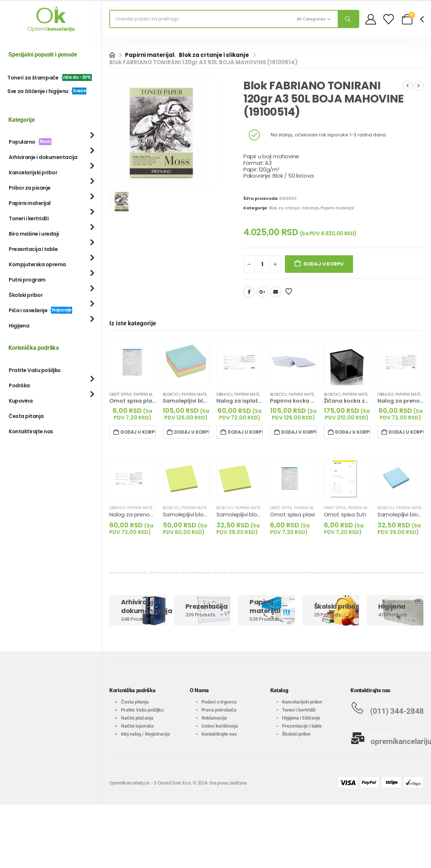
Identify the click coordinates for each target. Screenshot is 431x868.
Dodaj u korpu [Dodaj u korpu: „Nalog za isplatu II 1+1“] (245, 432)
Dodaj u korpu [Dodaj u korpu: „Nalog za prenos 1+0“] (406, 432)
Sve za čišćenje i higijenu (47, 91)
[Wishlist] (389, 19)
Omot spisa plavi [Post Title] (292, 514)
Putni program (27, 280)
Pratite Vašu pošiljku (35, 370)
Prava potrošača (219, 710)
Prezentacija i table (33, 249)
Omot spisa (120, 394)
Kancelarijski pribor (33, 173)
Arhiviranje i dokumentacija (43, 157)
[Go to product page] (132, 362)
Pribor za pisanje (30, 188)
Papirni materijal (337, 208)
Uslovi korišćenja (220, 726)
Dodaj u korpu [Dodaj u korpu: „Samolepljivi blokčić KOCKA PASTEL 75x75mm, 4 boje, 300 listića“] (192, 432)
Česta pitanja (26, 416)
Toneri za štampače (50, 78)
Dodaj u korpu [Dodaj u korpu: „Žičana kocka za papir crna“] (353, 432)
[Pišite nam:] (387, 738)
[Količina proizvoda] (262, 264)
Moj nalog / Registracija (145, 734)
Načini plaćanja (137, 718)
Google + (262, 292)
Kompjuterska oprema (37, 264)
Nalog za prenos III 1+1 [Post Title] (138, 514)
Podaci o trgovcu (219, 702)
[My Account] (371, 19)
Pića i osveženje (40, 310)
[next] (419, 86)
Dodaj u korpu (324, 264)
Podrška (19, 385)
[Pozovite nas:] (387, 708)
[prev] (408, 86)
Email (276, 292)
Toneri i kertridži (29, 218)
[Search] (348, 19)
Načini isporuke (137, 726)
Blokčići (171, 394)
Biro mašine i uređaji (34, 234)
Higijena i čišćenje (301, 718)
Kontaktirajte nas (31, 431)
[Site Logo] (51, 19)
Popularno (30, 142)
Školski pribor (26, 295)
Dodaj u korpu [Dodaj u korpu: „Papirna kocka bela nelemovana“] (299, 432)
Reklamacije (214, 718)
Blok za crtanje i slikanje (294, 208)
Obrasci (224, 394)
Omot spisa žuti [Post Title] (345, 514)
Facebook (249, 292)
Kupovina (21, 401)
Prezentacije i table (302, 726)
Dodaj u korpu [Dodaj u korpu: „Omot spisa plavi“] (138, 432)
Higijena (19, 326)
